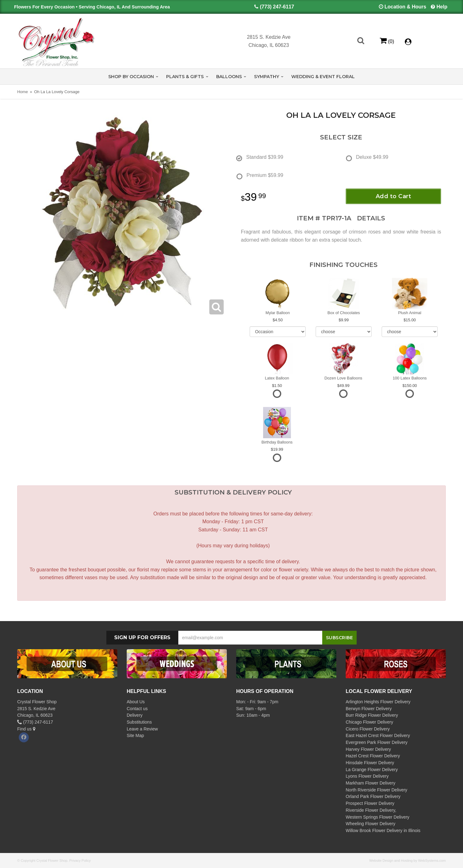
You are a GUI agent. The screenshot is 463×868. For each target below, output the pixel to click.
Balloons (229, 77)
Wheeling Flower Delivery (371, 824)
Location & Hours (405, 7)
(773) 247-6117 (277, 7)
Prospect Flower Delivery (370, 803)
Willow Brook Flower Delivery (374, 830)
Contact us (137, 709)
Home (23, 92)
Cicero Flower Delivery (368, 729)
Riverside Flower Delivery (370, 810)
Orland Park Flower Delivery (373, 796)
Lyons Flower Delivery (367, 776)
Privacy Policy (80, 860)
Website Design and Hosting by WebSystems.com (407, 860)
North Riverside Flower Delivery (377, 790)
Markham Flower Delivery (371, 783)
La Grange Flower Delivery (372, 770)
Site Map (135, 735)
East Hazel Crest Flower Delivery (378, 735)
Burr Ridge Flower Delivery (372, 715)
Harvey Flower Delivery (368, 749)
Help (442, 7)
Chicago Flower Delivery (369, 722)
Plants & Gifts (185, 77)
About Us (136, 702)
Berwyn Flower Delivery (369, 709)
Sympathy (267, 77)
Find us (26, 729)
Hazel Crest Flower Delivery (373, 756)
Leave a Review (142, 729)
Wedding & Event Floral (323, 77)
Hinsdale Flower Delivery (370, 763)
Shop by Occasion (131, 77)
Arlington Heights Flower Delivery (378, 702)
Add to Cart (394, 196)
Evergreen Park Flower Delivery (377, 742)
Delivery (135, 715)
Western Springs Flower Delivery (378, 817)
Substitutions (139, 722)
